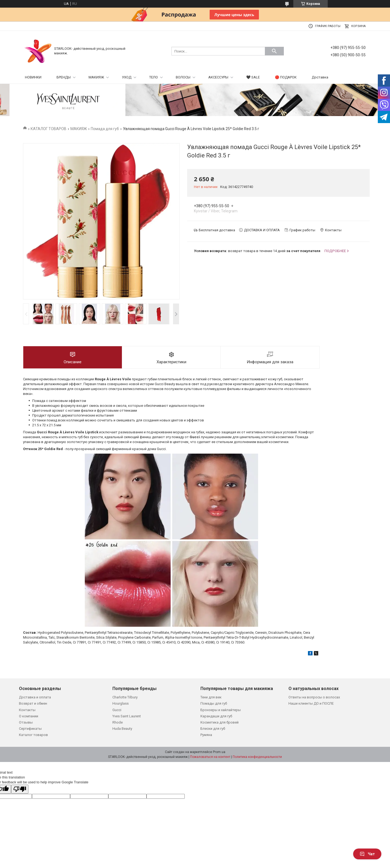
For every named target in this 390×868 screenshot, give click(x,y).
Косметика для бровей (220, 722)
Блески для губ (213, 729)
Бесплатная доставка (217, 230)
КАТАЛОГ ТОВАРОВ (48, 129)
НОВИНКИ (33, 77)
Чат (367, 854)
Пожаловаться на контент (210, 757)
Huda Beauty (122, 729)
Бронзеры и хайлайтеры (221, 710)
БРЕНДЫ (64, 77)
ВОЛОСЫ (183, 77)
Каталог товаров (33, 735)
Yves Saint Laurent (127, 716)
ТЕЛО (154, 77)
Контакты (27, 710)
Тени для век (211, 697)
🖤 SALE (253, 77)
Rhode (118, 722)
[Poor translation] (20, 789)
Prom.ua (219, 752)
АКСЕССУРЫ (218, 77)
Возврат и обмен (33, 703)
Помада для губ (105, 129)
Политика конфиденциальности (257, 757)
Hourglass (121, 703)
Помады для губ (214, 703)
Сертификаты (30, 729)
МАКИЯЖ (96, 77)
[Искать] (274, 51)
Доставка (320, 77)
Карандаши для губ (216, 716)
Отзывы (26, 722)
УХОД (127, 77)
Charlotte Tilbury (125, 697)
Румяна (206, 735)
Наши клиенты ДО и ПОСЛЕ (311, 703)
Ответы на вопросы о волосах (314, 697)
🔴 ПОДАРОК (286, 77)
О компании (29, 716)
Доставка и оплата (35, 697)
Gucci (117, 710)
